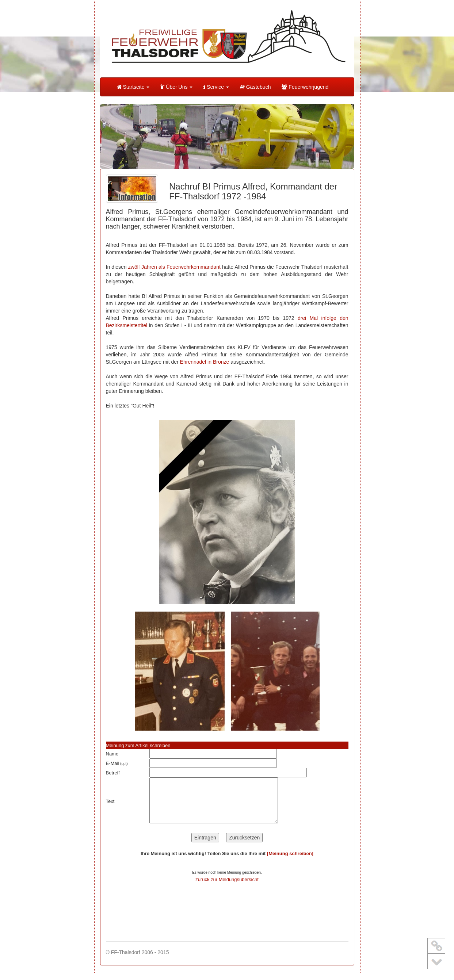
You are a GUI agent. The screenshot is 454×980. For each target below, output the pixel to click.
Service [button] (216, 87)
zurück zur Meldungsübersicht (227, 879)
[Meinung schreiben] (290, 853)
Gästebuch (255, 87)
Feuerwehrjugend (305, 87)
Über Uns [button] (176, 87)
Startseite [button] (133, 87)
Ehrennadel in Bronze (205, 362)
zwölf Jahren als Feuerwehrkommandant (174, 267)
